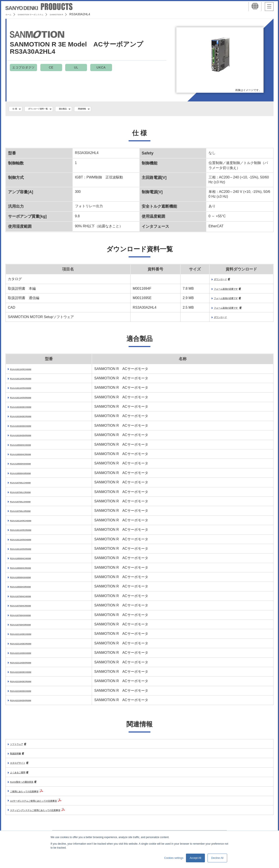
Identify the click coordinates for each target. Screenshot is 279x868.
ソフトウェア (20, 747)
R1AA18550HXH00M (27, 466)
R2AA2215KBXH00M (27, 694)
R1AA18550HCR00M (27, 457)
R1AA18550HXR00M (27, 476)
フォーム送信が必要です (216, 291)
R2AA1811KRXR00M (27, 552)
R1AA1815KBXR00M (27, 438)
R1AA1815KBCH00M (27, 410)
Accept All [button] (195, 858)
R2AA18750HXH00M (27, 618)
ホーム (10, 14)
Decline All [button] (217, 858)
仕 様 (17, 109)
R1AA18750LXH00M (26, 504)
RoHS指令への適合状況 (29, 787)
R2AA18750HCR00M (27, 608)
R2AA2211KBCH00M (27, 637)
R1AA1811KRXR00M (27, 400)
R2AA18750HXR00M (27, 627)
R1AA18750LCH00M (27, 485)
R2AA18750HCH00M (27, 599)
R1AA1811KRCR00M (27, 381)
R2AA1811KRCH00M (27, 523)
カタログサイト (22, 767)
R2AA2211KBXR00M (27, 665)
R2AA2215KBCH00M (27, 675)
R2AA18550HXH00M (27, 580)
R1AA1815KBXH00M (27, 429)
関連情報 (106, 109)
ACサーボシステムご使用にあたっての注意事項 (47, 806)
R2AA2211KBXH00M (27, 656)
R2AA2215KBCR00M (27, 684)
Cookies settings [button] (174, 858)
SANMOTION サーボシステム (41, 14)
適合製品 (82, 109)
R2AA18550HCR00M (27, 571)
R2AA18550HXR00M (27, 589)
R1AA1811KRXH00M (27, 391)
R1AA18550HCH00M (27, 448)
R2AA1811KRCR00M (27, 533)
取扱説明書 (19, 757)
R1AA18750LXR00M (26, 514)
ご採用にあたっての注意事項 (33, 796)
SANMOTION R (79, 14)
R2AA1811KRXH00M (27, 542)
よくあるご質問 (22, 777)
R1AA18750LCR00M (27, 495)
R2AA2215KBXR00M (27, 703)
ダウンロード (207, 281)
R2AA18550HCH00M (27, 561)
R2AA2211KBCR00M (27, 646)
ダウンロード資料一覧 (48, 109)
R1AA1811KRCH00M (27, 372)
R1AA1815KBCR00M (27, 419)
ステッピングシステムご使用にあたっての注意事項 (50, 815)
